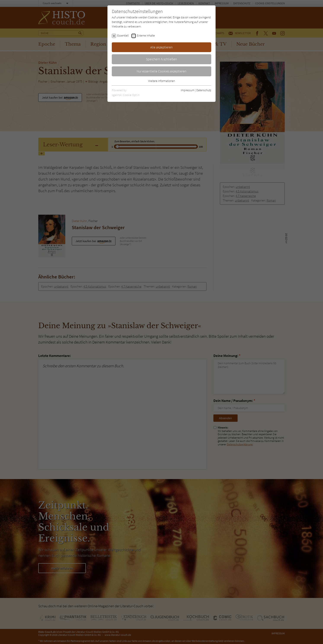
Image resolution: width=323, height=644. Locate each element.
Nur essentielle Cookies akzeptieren (162, 71)
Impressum (188, 90)
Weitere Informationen (161, 81)
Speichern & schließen (161, 59)
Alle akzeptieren (161, 47)
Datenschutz (204, 90)
